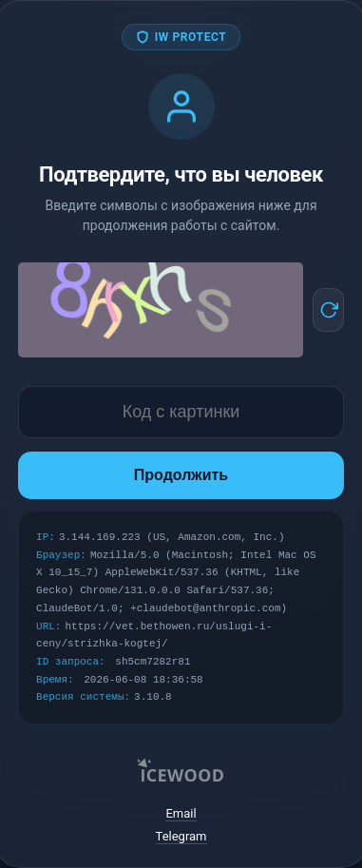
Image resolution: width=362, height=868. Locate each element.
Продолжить (181, 475)
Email (181, 813)
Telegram (181, 836)
